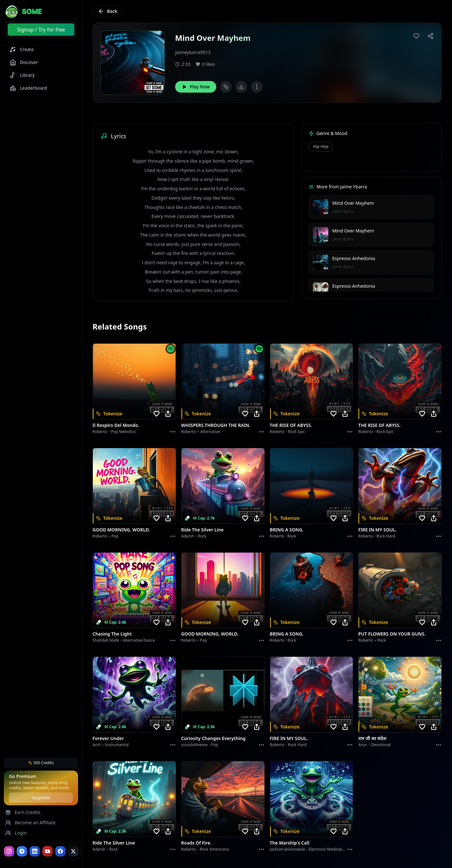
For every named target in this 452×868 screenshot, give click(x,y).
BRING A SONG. (287, 530)
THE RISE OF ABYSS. (291, 425)
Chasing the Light (112, 634)
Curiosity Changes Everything (213, 738)
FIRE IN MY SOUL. (377, 530)
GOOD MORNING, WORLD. (121, 530)
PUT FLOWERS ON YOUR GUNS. (392, 634)
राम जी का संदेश (372, 738)
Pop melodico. (124, 432)
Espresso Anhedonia (354, 258)
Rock (202, 536)
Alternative (210, 432)
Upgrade (41, 797)
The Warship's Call (290, 843)
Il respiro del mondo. (116, 425)
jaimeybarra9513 (193, 52)
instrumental (117, 745)
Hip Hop (321, 146)
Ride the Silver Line (202, 530)
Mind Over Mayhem (353, 203)
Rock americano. (215, 849)
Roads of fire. (196, 843)
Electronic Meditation (328, 849)
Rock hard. (386, 536)
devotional (381, 745)
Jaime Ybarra (343, 211)
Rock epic (296, 432)
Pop (115, 536)
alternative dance (139, 640)
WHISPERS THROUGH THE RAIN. (216, 425)
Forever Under (108, 738)
